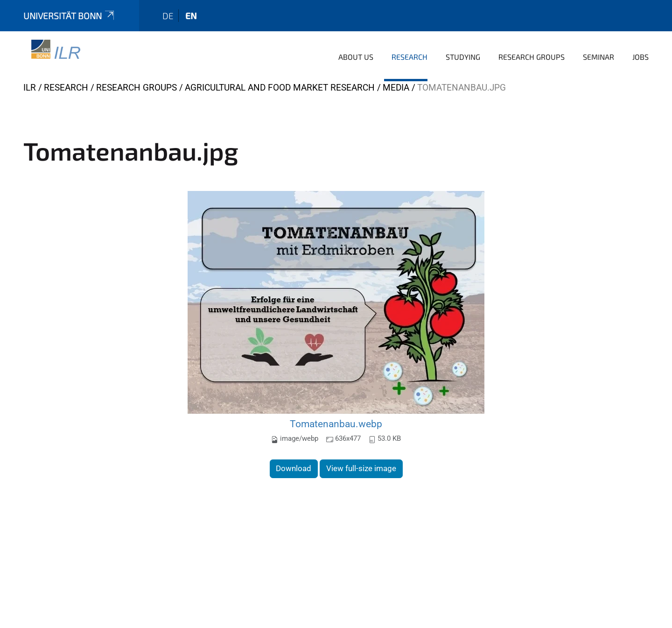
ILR (30, 88)
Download (294, 468)
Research (409, 57)
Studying (463, 57)
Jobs (640, 57)
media (396, 88)
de (168, 16)
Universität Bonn (70, 16)
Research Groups (532, 57)
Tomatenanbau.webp (336, 424)
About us (356, 57)
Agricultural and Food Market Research (280, 88)
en (191, 16)
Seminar (598, 57)
